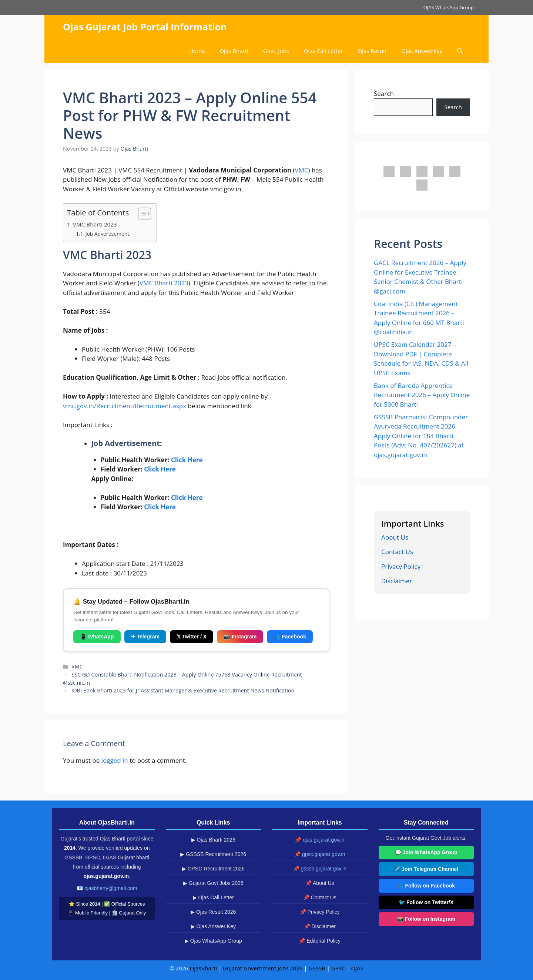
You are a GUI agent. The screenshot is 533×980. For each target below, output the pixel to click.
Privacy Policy (401, 566)
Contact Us (397, 552)
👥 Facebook (290, 637)
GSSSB (317, 968)
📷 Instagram (240, 637)
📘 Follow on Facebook (426, 886)
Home (197, 51)
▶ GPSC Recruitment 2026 (213, 869)
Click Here (187, 460)
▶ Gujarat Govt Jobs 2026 (213, 883)
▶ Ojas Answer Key (214, 926)
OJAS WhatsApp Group (449, 7)
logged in (115, 760)
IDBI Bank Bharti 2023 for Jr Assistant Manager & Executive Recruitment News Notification (183, 690)
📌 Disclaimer (320, 926)
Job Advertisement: (108, 234)
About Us (395, 537)
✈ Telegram (145, 637)
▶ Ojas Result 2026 (213, 912)
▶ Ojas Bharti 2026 (213, 840)
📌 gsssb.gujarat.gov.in (320, 869)
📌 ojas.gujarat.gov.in (320, 840)
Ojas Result (372, 51)
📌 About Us (320, 883)
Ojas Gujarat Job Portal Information (145, 27)
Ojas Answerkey (422, 51)
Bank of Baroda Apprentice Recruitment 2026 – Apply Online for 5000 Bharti (422, 395)
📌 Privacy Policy (320, 912)
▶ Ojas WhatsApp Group (213, 941)
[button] (460, 51)
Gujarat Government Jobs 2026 (263, 968)
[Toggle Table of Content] (141, 214)
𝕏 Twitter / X (192, 637)
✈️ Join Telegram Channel (426, 869)
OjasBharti (203, 968)
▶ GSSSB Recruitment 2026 (213, 854)
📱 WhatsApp (97, 637)
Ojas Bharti (234, 51)
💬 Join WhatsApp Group (426, 852)
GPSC (338, 968)
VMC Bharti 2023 (95, 224)
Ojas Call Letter (324, 51)
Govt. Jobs (276, 51)
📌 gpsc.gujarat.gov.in (320, 854)
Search (384, 93)
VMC (301, 170)
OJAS (357, 968)
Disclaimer (397, 581)
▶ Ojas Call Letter (213, 897)
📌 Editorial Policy (320, 941)
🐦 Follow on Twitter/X (426, 902)
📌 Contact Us (320, 897)
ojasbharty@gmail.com (111, 888)
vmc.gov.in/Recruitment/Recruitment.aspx (125, 406)
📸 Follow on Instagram (426, 919)
